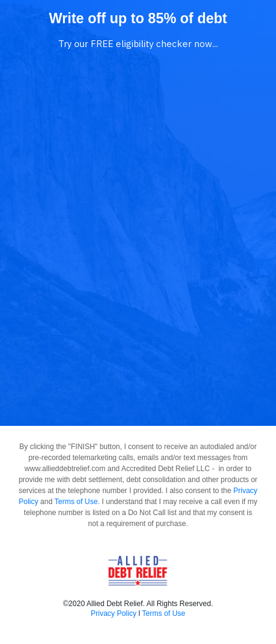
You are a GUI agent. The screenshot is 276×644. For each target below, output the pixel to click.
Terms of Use (76, 502)
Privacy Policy (114, 613)
